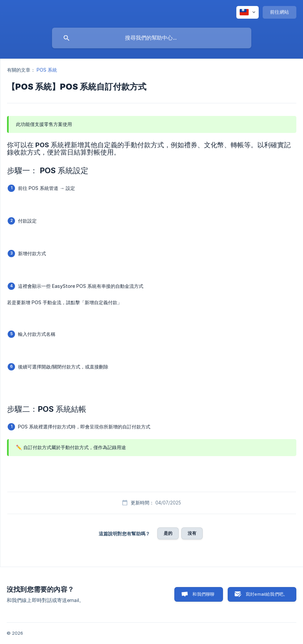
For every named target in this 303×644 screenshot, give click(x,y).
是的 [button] (168, 533)
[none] (247, 12)
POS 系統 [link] (47, 70)
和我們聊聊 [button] (203, 594)
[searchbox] (152, 38)
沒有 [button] (192, 533)
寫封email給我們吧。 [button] (267, 594)
